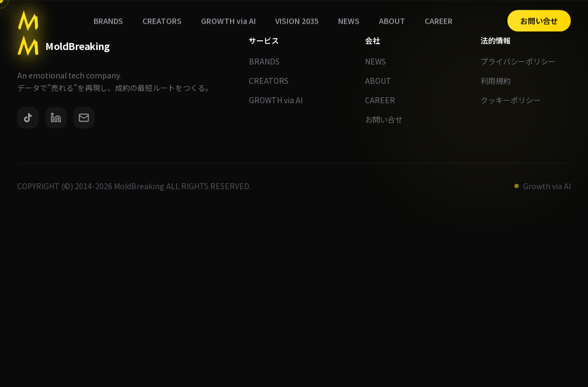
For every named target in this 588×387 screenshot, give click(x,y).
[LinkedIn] (56, 118)
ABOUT (382, 81)
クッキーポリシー (515, 100)
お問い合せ (388, 119)
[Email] (84, 118)
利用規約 (500, 81)
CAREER (384, 100)
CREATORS (273, 81)
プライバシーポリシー (522, 61)
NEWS (380, 61)
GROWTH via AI (280, 100)
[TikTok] (28, 118)
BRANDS (268, 61)
